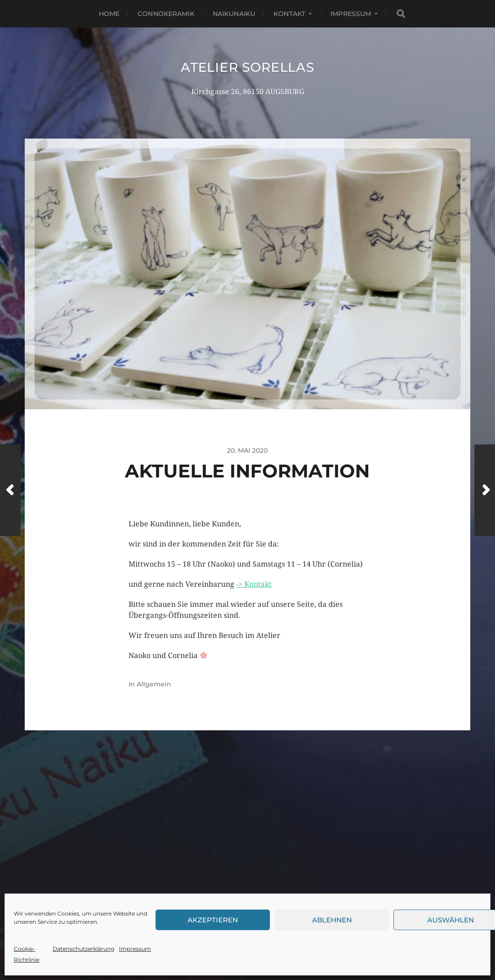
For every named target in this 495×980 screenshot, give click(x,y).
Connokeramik (166, 14)
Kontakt (289, 14)
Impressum (135, 949)
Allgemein (154, 684)
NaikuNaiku (234, 14)
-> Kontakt (254, 584)
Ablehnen (332, 920)
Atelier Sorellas (247, 67)
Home (109, 14)
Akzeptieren (213, 920)
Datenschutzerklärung (83, 949)
